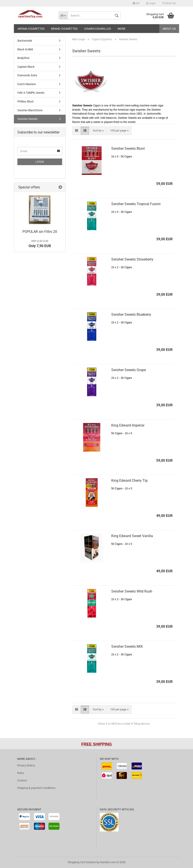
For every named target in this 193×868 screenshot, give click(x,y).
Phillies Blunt (25, 101)
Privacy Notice (26, 765)
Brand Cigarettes (64, 29)
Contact (22, 780)
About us (169, 29)
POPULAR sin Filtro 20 (40, 232)
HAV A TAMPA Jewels (31, 93)
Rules (21, 773)
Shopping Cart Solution (82, 862)
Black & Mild (25, 49)
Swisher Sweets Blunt (128, 149)
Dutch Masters (27, 84)
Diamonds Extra (27, 75)
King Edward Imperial (128, 425)
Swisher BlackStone (30, 110)
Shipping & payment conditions (36, 788)
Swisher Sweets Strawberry (132, 259)
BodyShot (23, 58)
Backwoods (25, 41)
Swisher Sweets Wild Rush (132, 591)
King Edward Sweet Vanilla (132, 536)
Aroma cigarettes (31, 29)
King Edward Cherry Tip (129, 480)
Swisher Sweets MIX (127, 646)
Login (151, 3)
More (122, 29)
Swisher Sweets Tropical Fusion (136, 204)
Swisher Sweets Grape (129, 370)
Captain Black (26, 67)
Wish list (169, 3)
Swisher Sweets (28, 119)
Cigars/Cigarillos (98, 29)
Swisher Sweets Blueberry (131, 315)
